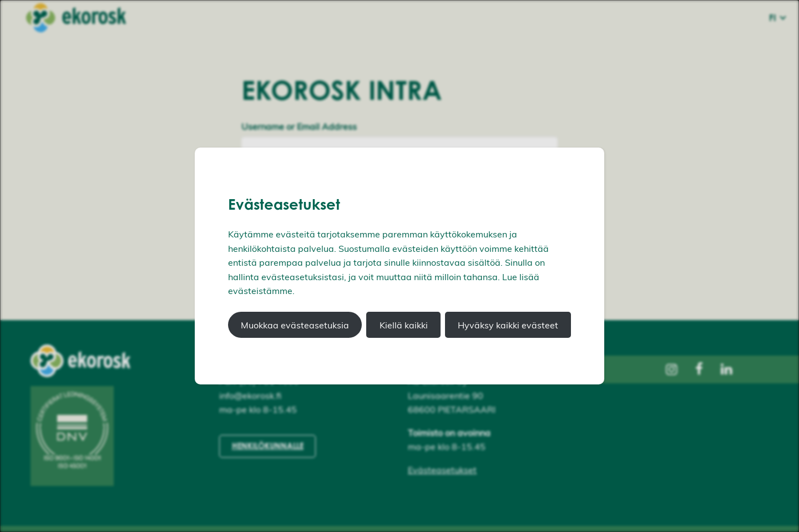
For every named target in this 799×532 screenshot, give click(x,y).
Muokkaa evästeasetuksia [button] (295, 325)
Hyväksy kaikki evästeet (508, 325)
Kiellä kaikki (404, 325)
